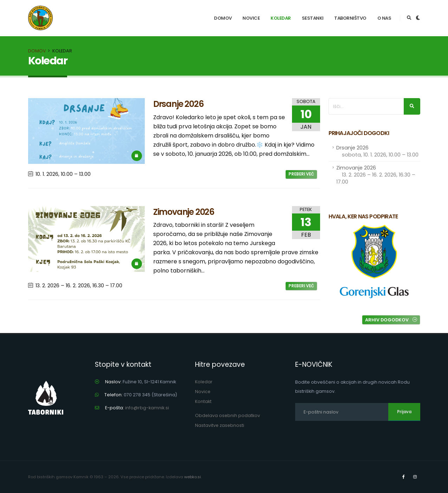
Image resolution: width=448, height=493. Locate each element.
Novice (251, 18)
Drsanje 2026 (377, 151)
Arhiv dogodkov (391, 320)
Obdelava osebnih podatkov (228, 415)
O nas (384, 18)
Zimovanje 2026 (376, 175)
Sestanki (313, 18)
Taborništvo (350, 18)
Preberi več (301, 174)
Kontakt (203, 401)
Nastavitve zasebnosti (220, 425)
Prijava (404, 412)
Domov (223, 18)
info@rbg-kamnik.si (147, 408)
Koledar (281, 18)
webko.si (193, 477)
